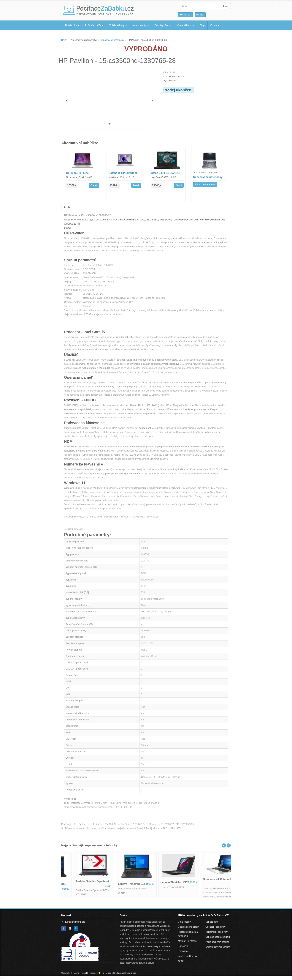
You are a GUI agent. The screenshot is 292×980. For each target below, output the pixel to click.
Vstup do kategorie (205, 184)
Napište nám (212, 922)
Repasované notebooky (112, 40)
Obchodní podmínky (215, 927)
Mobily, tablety (118, 25)
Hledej (225, 6)
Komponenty (141, 25)
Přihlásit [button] (200, 15)
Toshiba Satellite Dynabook (124, 881)
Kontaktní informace (75, 922)
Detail (94, 185)
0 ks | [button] (185, 15)
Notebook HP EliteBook (123, 173)
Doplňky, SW (163, 25)
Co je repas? (184, 922)
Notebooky (72, 25)
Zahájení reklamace (188, 956)
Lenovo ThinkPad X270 (206, 882)
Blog (202, 25)
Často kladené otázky (189, 927)
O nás (215, 25)
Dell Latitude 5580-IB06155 (81, 884)
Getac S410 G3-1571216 (165, 173)
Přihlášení (183, 946)
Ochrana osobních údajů (218, 937)
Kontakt (84, 973)
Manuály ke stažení (188, 941)
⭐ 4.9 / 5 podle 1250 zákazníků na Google (118, 973)
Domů (64, 40)
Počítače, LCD (94, 25)
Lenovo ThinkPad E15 (163, 884)
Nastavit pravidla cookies (218, 947)
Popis (67, 207)
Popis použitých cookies (217, 942)
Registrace (183, 951)
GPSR (181, 961)
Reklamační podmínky (216, 932)
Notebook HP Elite (77, 173)
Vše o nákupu (185, 25)
